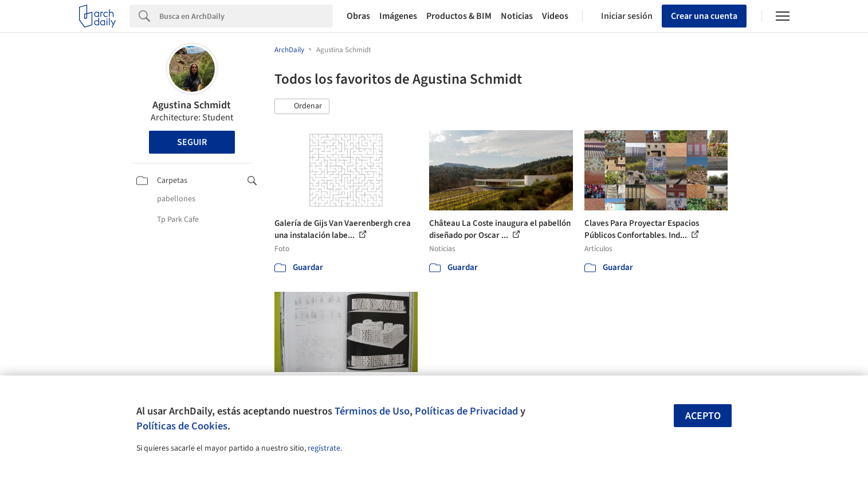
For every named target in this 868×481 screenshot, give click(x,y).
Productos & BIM (459, 16)
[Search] (246, 16)
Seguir (192, 142)
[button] (302, 107)
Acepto (703, 416)
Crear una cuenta (704, 16)
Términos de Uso (372, 411)
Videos (555, 16)
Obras (358, 16)
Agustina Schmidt (192, 105)
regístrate (324, 448)
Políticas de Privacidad (466, 411)
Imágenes (398, 16)
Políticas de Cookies (182, 426)
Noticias (517, 16)
